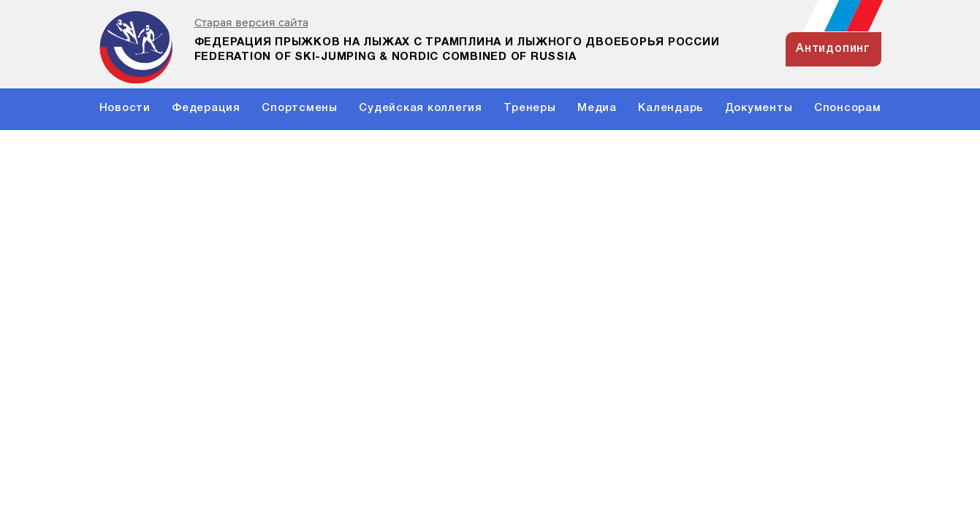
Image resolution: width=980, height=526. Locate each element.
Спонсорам (848, 108)
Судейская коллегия (421, 108)
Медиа (597, 108)
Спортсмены (300, 108)
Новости (125, 108)
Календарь (671, 108)
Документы (759, 108)
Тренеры (529, 108)
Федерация (206, 108)
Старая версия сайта (251, 23)
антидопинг (833, 49)
